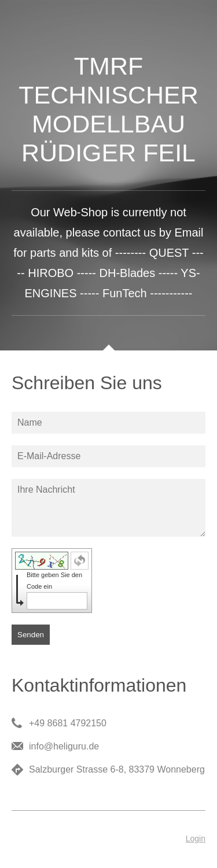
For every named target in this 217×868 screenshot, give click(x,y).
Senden (31, 635)
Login (196, 839)
